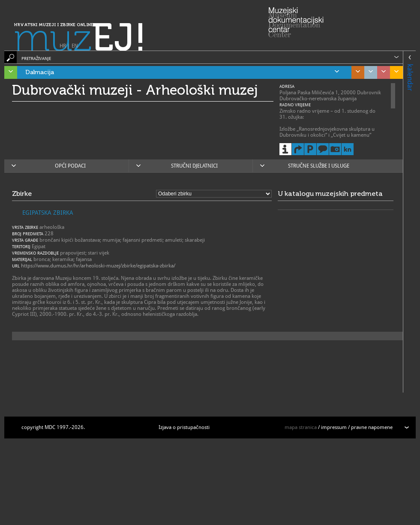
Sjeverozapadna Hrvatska (381, 72)
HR (63, 46)
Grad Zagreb (369, 72)
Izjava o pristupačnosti (184, 427)
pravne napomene (372, 427)
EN (75, 46)
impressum (334, 427)
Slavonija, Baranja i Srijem (394, 72)
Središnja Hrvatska (356, 72)
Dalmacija (182, 72)
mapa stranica (301, 427)
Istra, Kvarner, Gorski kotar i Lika (9, 72)
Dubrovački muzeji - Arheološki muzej (135, 90)
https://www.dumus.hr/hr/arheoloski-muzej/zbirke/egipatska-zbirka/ (98, 266)
